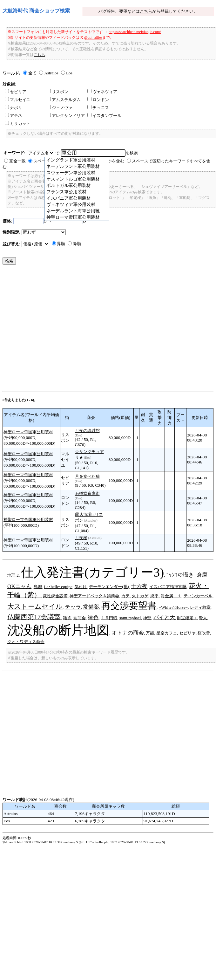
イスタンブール (104, 116)
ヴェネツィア (102, 92)
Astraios (51, 73)
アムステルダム (64, 100)
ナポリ (13, 108)
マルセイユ (18, 100)
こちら (146, 11)
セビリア (16, 92)
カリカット (18, 123)
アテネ (13, 116)
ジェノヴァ (60, 108)
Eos (69, 73)
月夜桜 (81, 538)
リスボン (57, 92)
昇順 (61, 244)
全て (32, 73)
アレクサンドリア (66, 116)
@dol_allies (93, 38)
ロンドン (98, 100)
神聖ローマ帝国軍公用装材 (28, 432)
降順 (77, 244)
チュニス (98, 108)
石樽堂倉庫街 (87, 493)
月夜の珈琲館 (87, 431)
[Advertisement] (60, 329)
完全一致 (17, 161)
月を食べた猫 (87, 476)
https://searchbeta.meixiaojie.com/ (135, 32)
